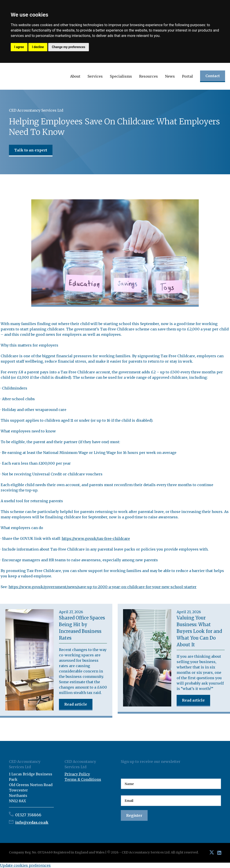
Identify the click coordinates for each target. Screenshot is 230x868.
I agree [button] (19, 47)
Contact (213, 76)
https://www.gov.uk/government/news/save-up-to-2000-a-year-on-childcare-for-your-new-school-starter (102, 587)
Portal (187, 76)
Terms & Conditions (83, 779)
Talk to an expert (31, 150)
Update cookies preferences (25, 865)
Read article (76, 704)
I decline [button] (38, 47)
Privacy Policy (77, 774)
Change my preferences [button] (68, 47)
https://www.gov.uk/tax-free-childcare (96, 538)
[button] (75, 76)
